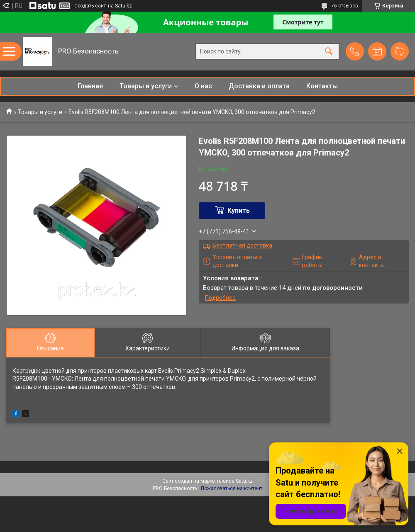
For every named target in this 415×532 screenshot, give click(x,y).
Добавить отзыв (400, 51)
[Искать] (329, 52)
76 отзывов (345, 6)
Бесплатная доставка (242, 245)
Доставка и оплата (259, 86)
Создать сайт (90, 6)
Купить (239, 210)
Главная (90, 86)
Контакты (322, 86)
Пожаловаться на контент (232, 488)
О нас (203, 86)
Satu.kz (244, 481)
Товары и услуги (146, 86)
